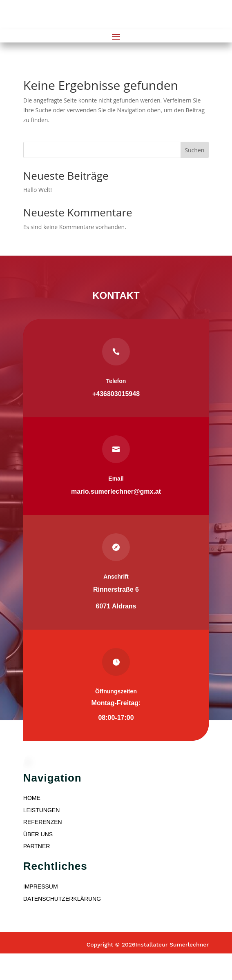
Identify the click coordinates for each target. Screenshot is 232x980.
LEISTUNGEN (41, 810)
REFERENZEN (43, 822)
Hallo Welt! (38, 190)
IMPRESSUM (41, 886)
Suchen (194, 150)
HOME (32, 798)
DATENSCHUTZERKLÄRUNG (62, 899)
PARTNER (37, 846)
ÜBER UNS (38, 834)
